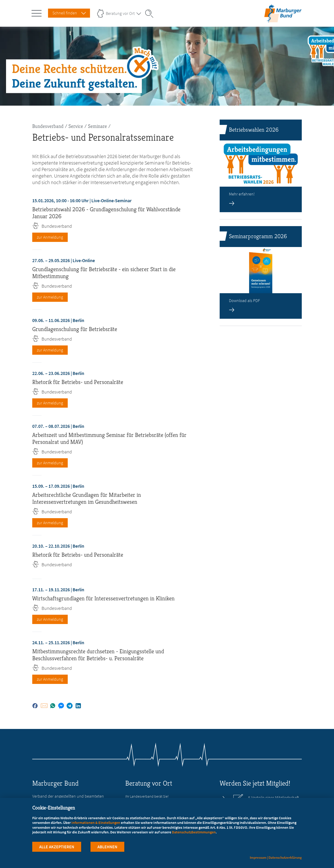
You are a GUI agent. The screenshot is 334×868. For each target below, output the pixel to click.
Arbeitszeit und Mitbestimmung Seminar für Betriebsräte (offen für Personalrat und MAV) (109, 438)
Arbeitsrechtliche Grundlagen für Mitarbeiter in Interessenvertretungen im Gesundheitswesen (87, 498)
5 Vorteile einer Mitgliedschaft (274, 798)
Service (76, 126)
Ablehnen (107, 847)
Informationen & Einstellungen (96, 822)
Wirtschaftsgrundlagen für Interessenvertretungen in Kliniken (103, 598)
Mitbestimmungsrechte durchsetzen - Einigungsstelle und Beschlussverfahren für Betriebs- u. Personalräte (98, 655)
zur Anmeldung (50, 237)
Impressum (258, 857)
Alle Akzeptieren (57, 847)
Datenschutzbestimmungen (194, 832)
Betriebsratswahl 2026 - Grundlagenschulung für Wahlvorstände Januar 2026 (106, 213)
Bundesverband (48, 126)
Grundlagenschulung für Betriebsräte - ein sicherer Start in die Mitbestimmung (104, 273)
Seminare (97, 126)
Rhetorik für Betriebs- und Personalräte (78, 382)
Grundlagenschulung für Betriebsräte (75, 329)
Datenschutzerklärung (285, 857)
